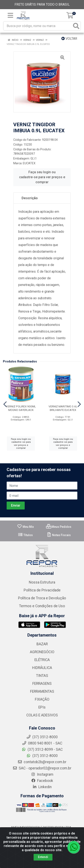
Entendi (43, 857)
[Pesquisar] (76, 26)
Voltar (69, 39)
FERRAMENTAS (42, 691)
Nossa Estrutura (42, 582)
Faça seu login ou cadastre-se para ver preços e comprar (42, 177)
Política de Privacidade (42, 590)
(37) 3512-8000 (42, 756)
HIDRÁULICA (42, 668)
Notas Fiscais (59, 535)
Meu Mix (25, 527)
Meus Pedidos (59, 527)
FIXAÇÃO (42, 699)
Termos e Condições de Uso (42, 606)
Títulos (25, 535)
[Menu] (10, 15)
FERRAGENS (42, 684)
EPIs (42, 707)
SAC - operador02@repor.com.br (42, 768)
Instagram (42, 774)
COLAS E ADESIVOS (42, 715)
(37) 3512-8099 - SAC (42, 749)
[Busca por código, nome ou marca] (38, 26)
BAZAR (42, 644)
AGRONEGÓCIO (42, 652)
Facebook (42, 781)
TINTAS (42, 676)
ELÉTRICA (42, 660)
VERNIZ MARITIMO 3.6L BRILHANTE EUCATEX (63, 408)
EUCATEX (29, 163)
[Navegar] (5, 404)
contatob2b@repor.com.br (42, 762)
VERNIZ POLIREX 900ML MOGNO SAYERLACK (21, 408)
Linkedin (42, 787)
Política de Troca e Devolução (42, 598)
